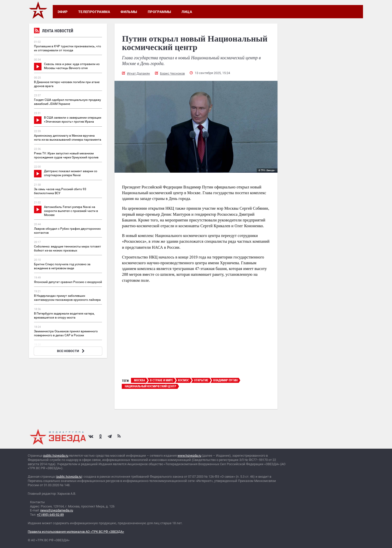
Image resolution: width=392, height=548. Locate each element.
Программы (159, 12)
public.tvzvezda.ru (56, 456)
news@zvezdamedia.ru (57, 510)
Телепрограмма (94, 12)
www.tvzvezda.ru (189, 456)
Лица (187, 12)
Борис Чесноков (172, 73)
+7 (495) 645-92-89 (50, 515)
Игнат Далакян (138, 73)
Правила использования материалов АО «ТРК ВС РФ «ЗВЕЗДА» (76, 532)
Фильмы (129, 12)
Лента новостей (54, 31)
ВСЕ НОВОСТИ (71, 351)
